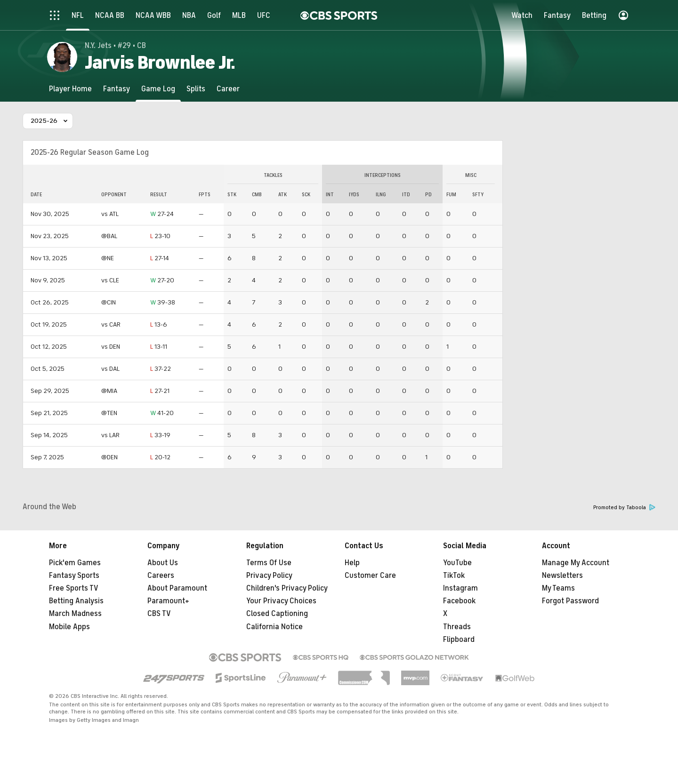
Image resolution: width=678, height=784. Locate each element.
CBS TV (159, 614)
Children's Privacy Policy (287, 588)
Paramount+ (168, 601)
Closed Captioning (277, 614)
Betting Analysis (76, 601)
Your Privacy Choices (281, 601)
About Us (163, 563)
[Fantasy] (117, 89)
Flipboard (459, 640)
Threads (457, 627)
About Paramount (177, 588)
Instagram (460, 588)
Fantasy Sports (74, 576)
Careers (161, 576)
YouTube (457, 563)
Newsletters (562, 576)
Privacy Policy (269, 576)
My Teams (558, 588)
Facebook (459, 601)
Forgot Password (570, 601)
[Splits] (196, 89)
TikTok (454, 576)
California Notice (274, 627)
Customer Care (370, 576)
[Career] (228, 89)
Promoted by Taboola (624, 508)
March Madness (75, 614)
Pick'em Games (75, 563)
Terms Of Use (269, 563)
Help (352, 563)
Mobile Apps (69, 627)
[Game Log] (158, 89)
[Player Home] (70, 89)
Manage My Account (576, 563)
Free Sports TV (74, 588)
